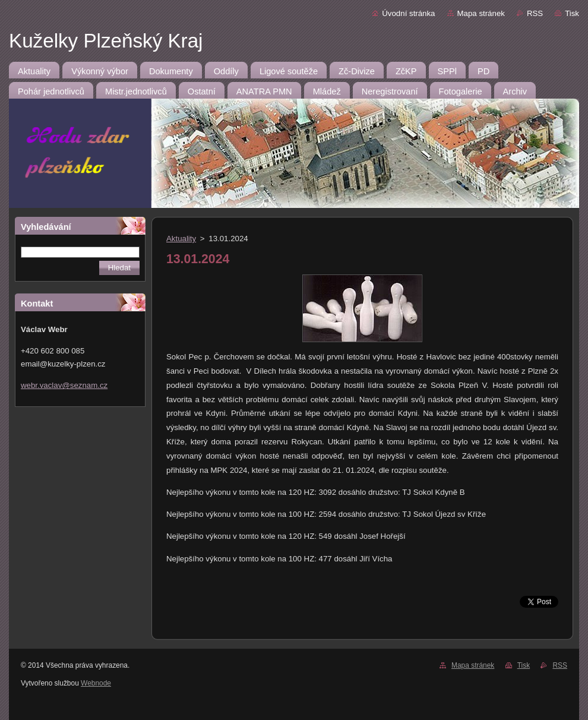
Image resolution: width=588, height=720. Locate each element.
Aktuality (181, 239)
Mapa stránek (481, 13)
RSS (535, 13)
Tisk (572, 13)
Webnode (96, 683)
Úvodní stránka (408, 13)
